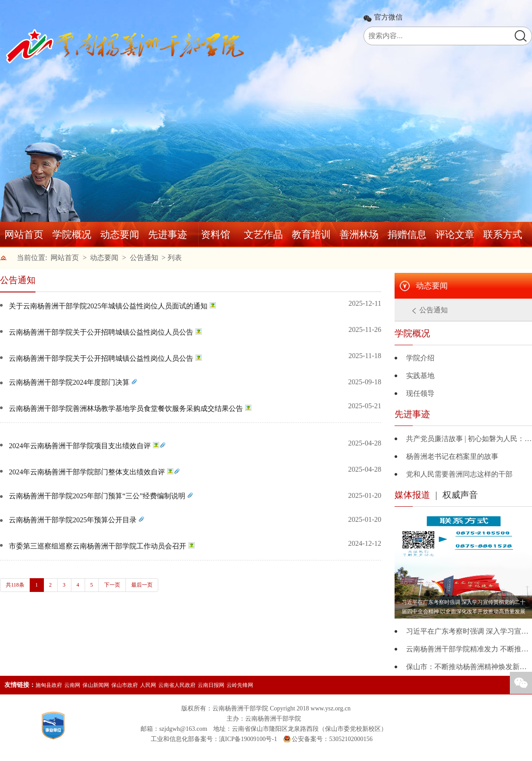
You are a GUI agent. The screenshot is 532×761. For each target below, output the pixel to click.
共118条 (15, 585)
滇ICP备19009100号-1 (248, 739)
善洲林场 (359, 235)
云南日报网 (211, 685)
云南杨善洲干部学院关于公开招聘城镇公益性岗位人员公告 (101, 332)
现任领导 (420, 393)
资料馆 (215, 235)
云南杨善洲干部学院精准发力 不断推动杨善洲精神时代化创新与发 (469, 649)
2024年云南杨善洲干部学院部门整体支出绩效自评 (87, 472)
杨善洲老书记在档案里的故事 (452, 456)
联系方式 (503, 235)
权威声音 (460, 495)
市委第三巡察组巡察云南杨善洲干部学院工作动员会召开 (98, 546)
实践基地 (420, 376)
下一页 (112, 585)
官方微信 (388, 17)
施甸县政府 (49, 685)
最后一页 (142, 585)
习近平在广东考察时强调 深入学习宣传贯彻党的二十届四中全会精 (469, 631)
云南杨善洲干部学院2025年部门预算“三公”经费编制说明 (97, 496)
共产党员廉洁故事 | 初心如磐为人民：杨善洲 (469, 439)
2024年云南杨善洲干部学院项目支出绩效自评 (80, 446)
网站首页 (24, 235)
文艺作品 (263, 235)
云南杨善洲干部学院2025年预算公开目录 (73, 520)
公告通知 (144, 258)
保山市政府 (125, 685)
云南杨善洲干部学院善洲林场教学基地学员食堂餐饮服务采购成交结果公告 (126, 408)
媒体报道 (412, 495)
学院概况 (72, 235)
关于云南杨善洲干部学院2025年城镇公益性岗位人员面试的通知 (108, 306)
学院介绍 (420, 358)
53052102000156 (351, 739)
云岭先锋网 (240, 685)
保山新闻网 (96, 685)
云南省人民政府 (177, 685)
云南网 (72, 685)
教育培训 (311, 235)
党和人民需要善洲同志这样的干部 (459, 474)
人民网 (148, 685)
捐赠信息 (407, 235)
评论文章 (455, 235)
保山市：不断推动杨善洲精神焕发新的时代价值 (469, 667)
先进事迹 (168, 235)
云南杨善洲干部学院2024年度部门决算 (69, 382)
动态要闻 (120, 235)
